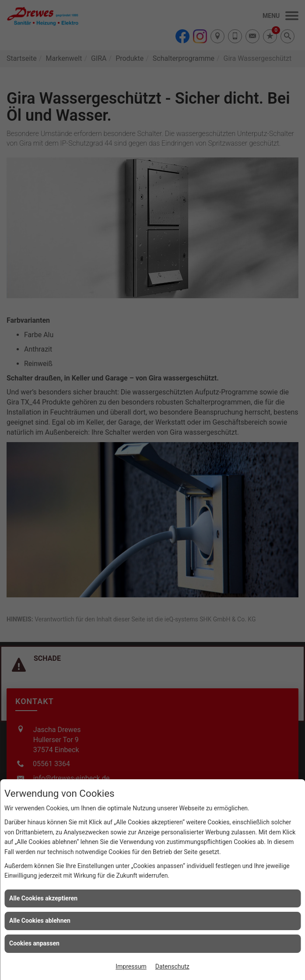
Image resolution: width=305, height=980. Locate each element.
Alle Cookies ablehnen (40, 921)
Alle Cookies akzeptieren (43, 898)
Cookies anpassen (34, 943)
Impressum (131, 966)
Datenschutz (172, 966)
